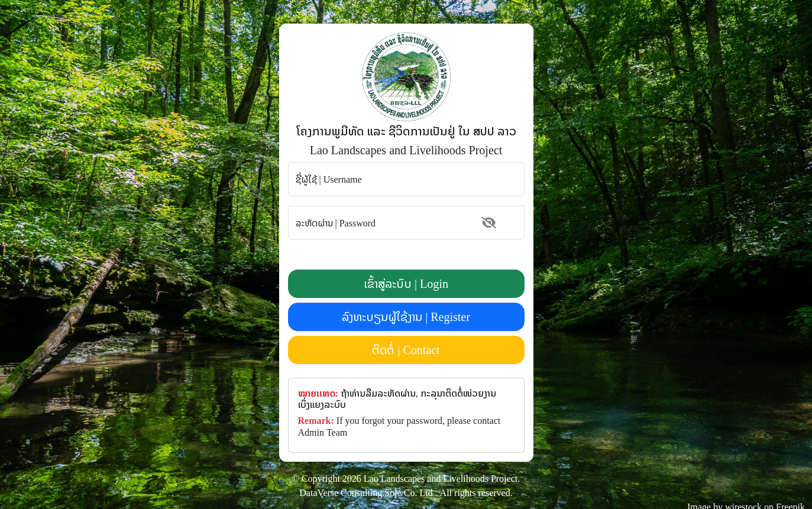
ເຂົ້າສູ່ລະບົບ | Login (406, 283)
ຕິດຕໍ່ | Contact (406, 350)
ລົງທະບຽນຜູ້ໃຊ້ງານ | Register (406, 317)
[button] (489, 223)
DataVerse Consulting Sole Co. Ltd (366, 492)
